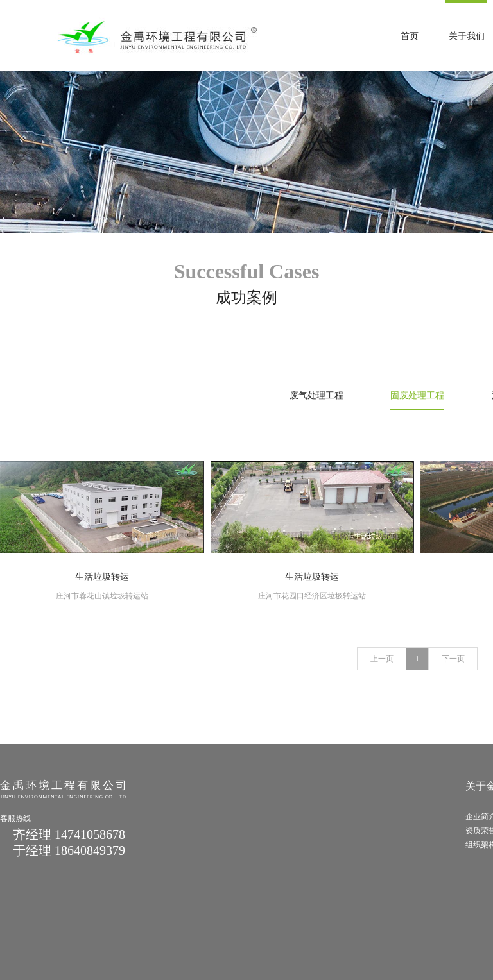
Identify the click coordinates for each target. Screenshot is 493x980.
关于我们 (467, 36)
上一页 (382, 659)
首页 (410, 36)
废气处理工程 (316, 395)
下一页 (453, 659)
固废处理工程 (417, 395)
